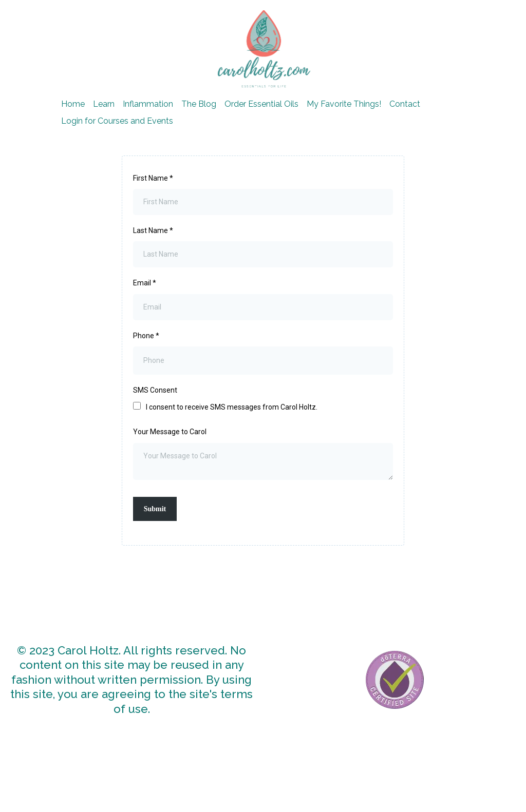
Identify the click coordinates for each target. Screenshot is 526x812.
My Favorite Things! (344, 104)
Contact (405, 104)
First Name (153, 178)
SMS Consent (155, 390)
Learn (104, 104)
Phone (146, 336)
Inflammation (148, 104)
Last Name (153, 230)
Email (145, 283)
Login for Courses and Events (117, 121)
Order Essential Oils (261, 104)
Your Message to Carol (170, 432)
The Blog (199, 104)
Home (73, 104)
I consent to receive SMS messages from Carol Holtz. (232, 407)
